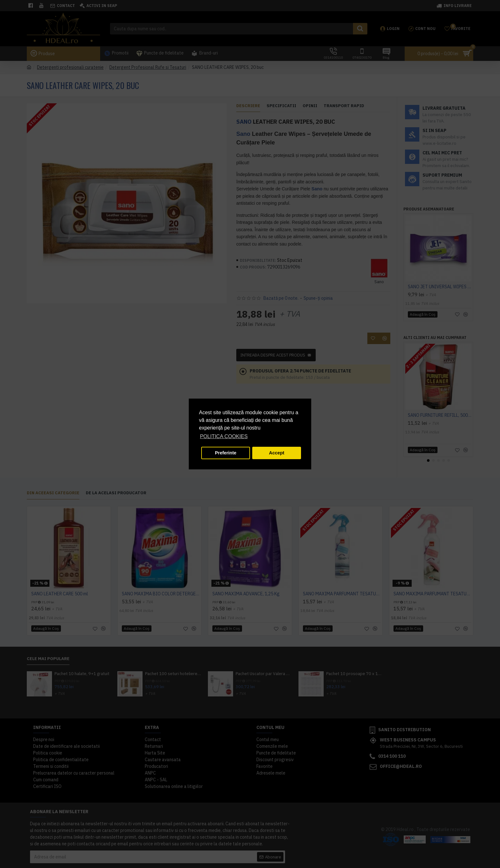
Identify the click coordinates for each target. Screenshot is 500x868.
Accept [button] (277, 453)
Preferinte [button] (226, 453)
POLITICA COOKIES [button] (224, 436)
